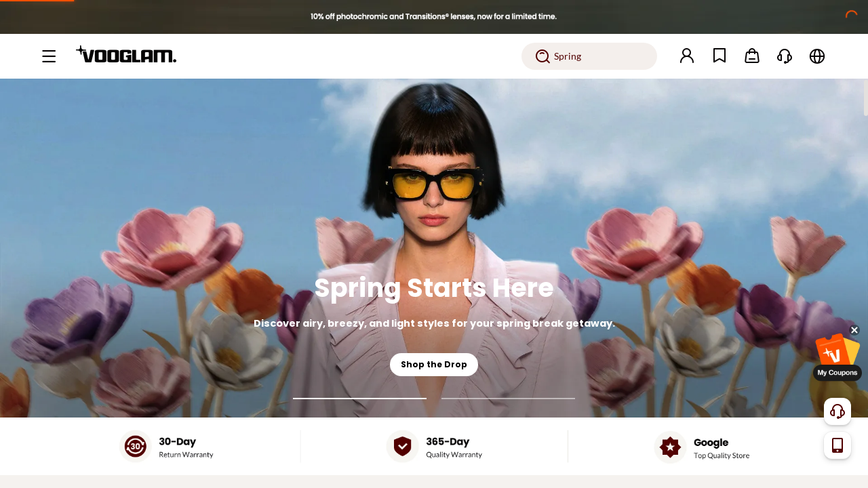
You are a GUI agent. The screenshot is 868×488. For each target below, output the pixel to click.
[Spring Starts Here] (434, 248)
